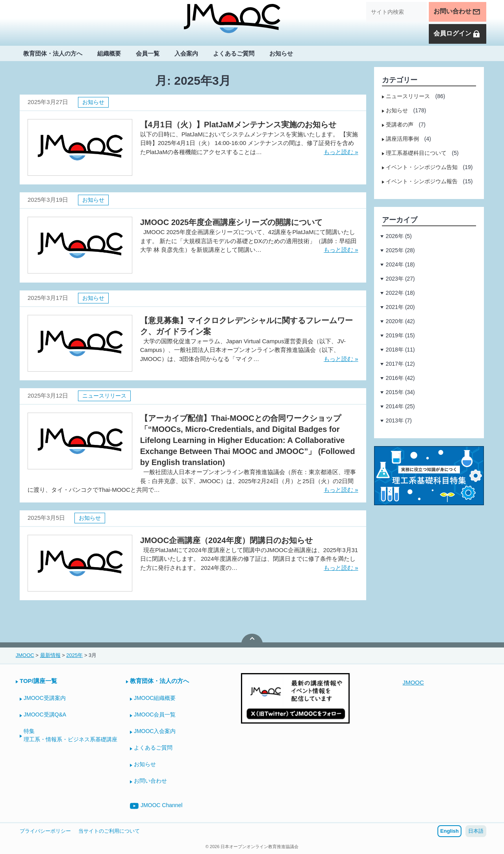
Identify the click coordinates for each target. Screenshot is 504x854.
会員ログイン (457, 34)
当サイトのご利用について (109, 831)
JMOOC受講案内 (45, 698)
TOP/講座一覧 (38, 681)
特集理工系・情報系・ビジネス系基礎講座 (70, 735)
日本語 (476, 831)
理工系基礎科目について (416, 153)
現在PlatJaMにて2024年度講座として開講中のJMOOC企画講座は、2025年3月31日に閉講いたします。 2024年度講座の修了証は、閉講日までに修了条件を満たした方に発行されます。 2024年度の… (249, 559)
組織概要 (109, 54)
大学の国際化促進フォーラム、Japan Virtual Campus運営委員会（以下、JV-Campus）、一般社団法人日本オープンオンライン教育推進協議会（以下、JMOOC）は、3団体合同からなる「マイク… (243, 350)
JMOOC (413, 682)
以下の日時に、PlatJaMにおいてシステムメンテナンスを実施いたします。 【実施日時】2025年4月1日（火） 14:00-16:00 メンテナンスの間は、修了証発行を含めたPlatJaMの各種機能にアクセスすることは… (249, 143)
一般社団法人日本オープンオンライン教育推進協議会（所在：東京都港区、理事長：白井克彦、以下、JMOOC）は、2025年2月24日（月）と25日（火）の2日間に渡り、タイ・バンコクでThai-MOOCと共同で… (192, 481)
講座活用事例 (402, 139)
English (449, 831)
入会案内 (186, 54)
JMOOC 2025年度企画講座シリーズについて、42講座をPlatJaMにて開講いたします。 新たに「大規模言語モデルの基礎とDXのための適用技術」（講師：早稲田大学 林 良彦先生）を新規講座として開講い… (248, 241)
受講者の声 (400, 125)
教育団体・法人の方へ (53, 54)
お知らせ (281, 54)
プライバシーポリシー (45, 831)
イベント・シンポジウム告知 (422, 167)
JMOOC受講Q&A (45, 714)
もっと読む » (341, 152)
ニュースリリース (104, 396)
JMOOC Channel (156, 806)
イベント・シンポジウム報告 (422, 181)
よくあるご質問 (234, 54)
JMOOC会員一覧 (155, 714)
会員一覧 (148, 54)
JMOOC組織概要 (155, 698)
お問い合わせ (457, 12)
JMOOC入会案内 (155, 731)
